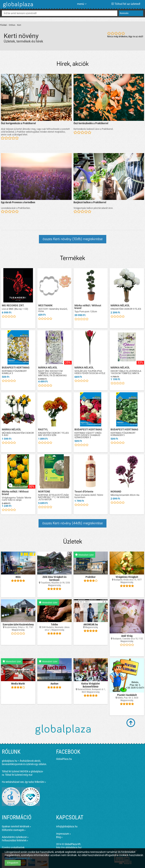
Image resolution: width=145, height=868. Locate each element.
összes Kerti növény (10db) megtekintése (73, 239)
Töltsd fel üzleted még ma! (19, 775)
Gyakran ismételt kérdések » (16, 826)
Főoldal (3, 25)
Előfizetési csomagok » (14, 830)
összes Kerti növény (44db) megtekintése (72, 523)
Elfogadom (13, 863)
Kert (19, 25)
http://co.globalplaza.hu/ (69, 847)
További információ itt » (18, 858)
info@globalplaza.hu (67, 826)
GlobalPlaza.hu (64, 759)
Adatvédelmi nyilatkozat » (15, 837)
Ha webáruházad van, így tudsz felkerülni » (24, 782)
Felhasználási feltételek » (15, 840)
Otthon (12, 25)
